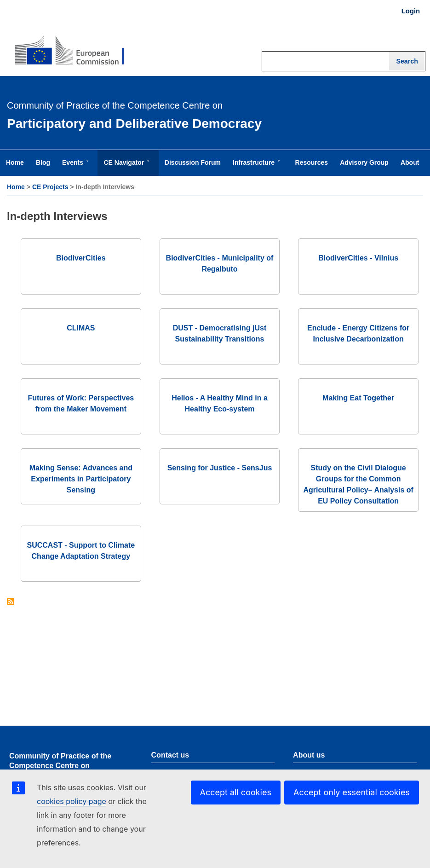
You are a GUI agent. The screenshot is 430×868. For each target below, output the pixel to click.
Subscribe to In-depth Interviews (11, 602)
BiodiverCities (81, 258)
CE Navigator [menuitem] (126, 167)
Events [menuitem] (75, 167)
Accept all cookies (236, 792)
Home (16, 187)
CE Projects (50, 187)
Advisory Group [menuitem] (364, 162)
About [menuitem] (410, 162)
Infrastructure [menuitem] (255, 167)
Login (411, 11)
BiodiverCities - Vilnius (358, 258)
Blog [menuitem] (43, 162)
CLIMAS (81, 328)
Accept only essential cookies (352, 792)
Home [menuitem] (15, 162)
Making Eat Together (358, 398)
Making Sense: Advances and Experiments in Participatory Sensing (81, 479)
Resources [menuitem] (312, 162)
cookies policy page (72, 801)
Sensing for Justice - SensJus (220, 468)
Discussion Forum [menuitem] (193, 162)
